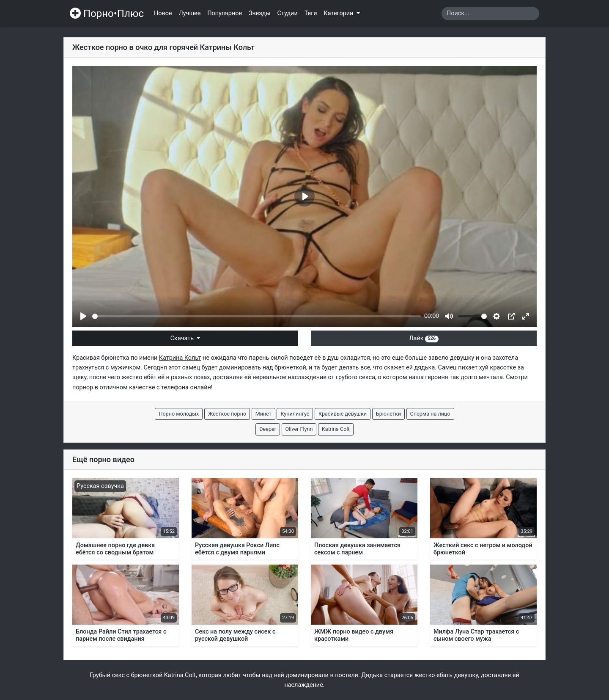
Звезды (260, 13)
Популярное (225, 13)
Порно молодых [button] (179, 414)
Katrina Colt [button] (336, 429)
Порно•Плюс (107, 14)
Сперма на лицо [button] (430, 414)
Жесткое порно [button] (227, 414)
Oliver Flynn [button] (299, 429)
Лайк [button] (424, 338)
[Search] (490, 14)
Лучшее (190, 13)
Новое (163, 13)
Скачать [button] (183, 338)
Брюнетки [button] (388, 414)
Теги (311, 13)
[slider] (256, 316)
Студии (288, 13)
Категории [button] (339, 13)
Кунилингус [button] (295, 414)
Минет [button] (263, 414)
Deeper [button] (268, 429)
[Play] (83, 316)
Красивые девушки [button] (343, 414)
